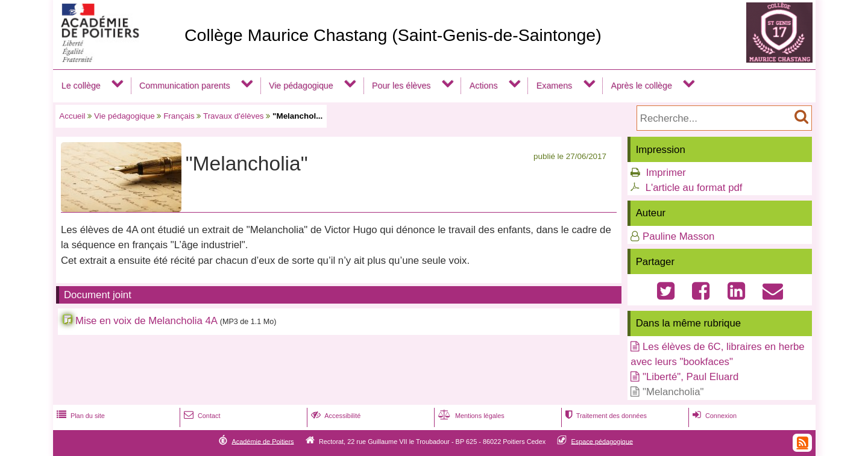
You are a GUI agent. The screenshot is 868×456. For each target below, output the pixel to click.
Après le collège (641, 86)
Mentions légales (470, 416)
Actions (484, 86)
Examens (554, 86)
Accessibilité (335, 416)
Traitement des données (605, 416)
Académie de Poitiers (263, 441)
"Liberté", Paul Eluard (690, 377)
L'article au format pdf (694, 188)
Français (179, 116)
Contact (201, 416)
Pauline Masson (678, 236)
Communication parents (185, 86)
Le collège (81, 86)
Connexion (713, 416)
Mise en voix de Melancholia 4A (146, 321)
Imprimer (666, 173)
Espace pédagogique (602, 441)
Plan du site (80, 416)
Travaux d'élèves (234, 116)
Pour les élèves (401, 86)
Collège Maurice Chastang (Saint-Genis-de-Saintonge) (393, 35)
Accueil (72, 116)
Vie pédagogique (301, 86)
